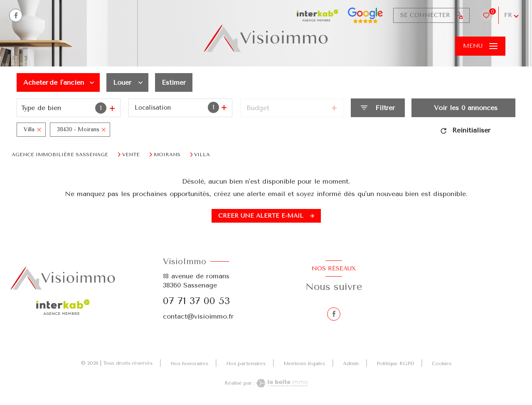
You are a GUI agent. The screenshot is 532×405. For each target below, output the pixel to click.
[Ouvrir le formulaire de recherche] (378, 108)
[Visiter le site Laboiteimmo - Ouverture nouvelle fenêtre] (281, 383)
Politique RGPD (395, 363)
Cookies (442, 364)
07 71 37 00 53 (196, 301)
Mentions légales (304, 363)
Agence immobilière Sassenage (60, 155)
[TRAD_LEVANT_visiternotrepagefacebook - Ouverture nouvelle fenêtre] (16, 15)
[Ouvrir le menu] (480, 46)
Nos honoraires (189, 363)
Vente (131, 155)
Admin (351, 363)
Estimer (174, 82)
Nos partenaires (246, 363)
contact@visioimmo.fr (198, 316)
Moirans (167, 155)
